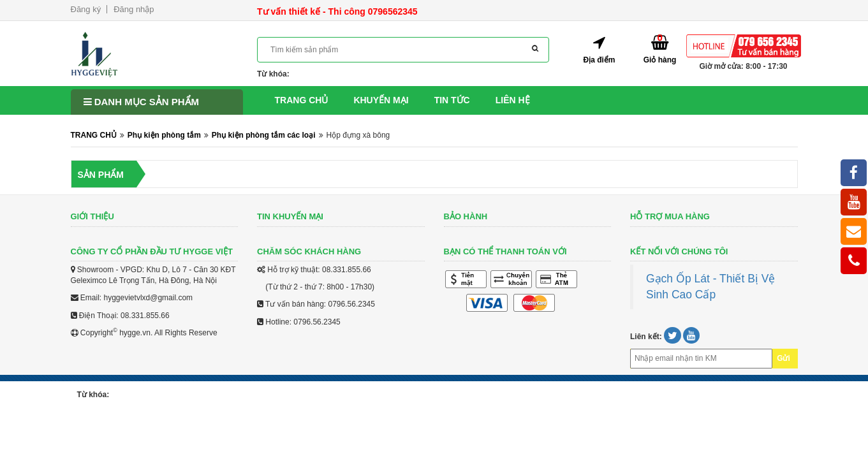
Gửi (783, 358)
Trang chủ (302, 100)
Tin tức (452, 100)
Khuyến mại (381, 100)
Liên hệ (513, 100)
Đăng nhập (134, 9)
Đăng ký (86, 9)
